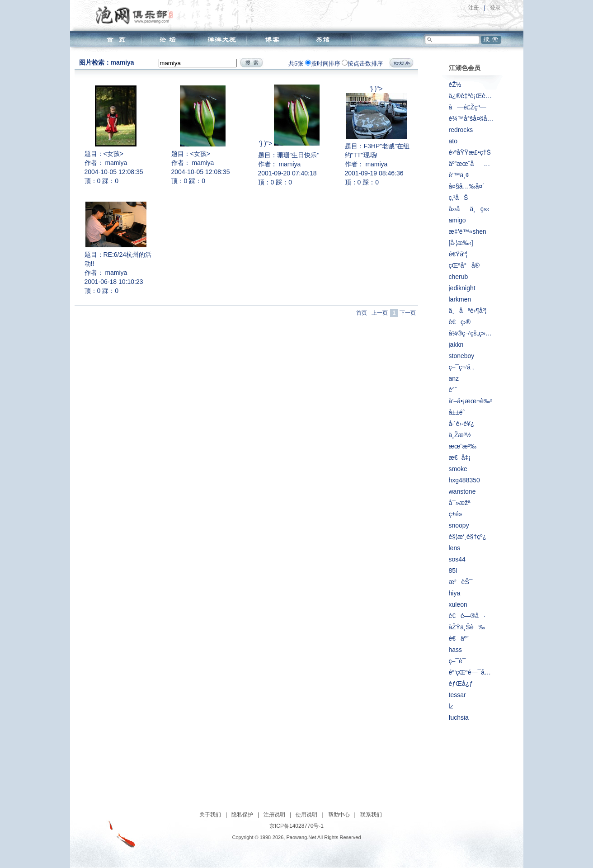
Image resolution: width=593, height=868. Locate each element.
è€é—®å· (467, 616)
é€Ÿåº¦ (458, 254)
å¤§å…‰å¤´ (467, 186)
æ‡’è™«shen (468, 231)
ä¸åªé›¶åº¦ (468, 311)
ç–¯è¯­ (457, 661)
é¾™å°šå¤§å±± (471, 118)
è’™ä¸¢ (459, 175)
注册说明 (274, 815)
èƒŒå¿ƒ (461, 684)
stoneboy (462, 356)
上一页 (380, 313)
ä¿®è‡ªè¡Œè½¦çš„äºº (471, 96)
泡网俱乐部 (137, 15)
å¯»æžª (460, 503)
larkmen (460, 299)
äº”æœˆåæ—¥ (471, 164)
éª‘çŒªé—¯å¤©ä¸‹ (471, 672)
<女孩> (113, 154)
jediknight (462, 288)
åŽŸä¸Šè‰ (467, 627)
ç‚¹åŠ (459, 198)
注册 (474, 8)
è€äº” (459, 638)
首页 (362, 313)
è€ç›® (460, 322)
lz (451, 706)
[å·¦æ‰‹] (461, 243)
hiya (455, 593)
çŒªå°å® (467, 265)
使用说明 (306, 815)
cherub (459, 277)
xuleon (458, 604)
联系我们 (371, 815)
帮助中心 (339, 815)
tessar (457, 695)
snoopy (459, 525)
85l (453, 571)
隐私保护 (242, 815)
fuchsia (459, 717)
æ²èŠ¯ (461, 582)
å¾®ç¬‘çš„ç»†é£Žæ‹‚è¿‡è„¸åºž (471, 333)
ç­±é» (458, 514)
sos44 (457, 559)
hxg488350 (464, 480)
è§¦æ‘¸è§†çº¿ (468, 537)
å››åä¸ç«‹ (469, 209)
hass (456, 650)
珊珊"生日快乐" (298, 155)
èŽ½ (455, 85)
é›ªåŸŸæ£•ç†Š (470, 152)
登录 (495, 8)
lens (455, 548)
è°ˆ (453, 390)
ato (453, 141)
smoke (458, 469)
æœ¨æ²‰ (463, 446)
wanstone (462, 491)
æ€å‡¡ (460, 458)
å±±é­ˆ (457, 412)
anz (454, 378)
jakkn (456, 344)
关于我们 (210, 815)
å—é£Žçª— (468, 107)
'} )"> (289, 116)
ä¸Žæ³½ (460, 435)
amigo (457, 220)
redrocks (461, 130)
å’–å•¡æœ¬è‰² (471, 401)
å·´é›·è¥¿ (462, 424)
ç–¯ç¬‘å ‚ (461, 367)
